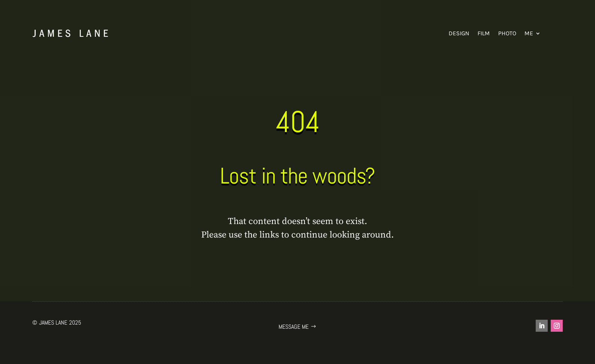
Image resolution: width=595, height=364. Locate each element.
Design (459, 33)
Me (529, 33)
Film (484, 33)
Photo (507, 33)
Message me (294, 327)
